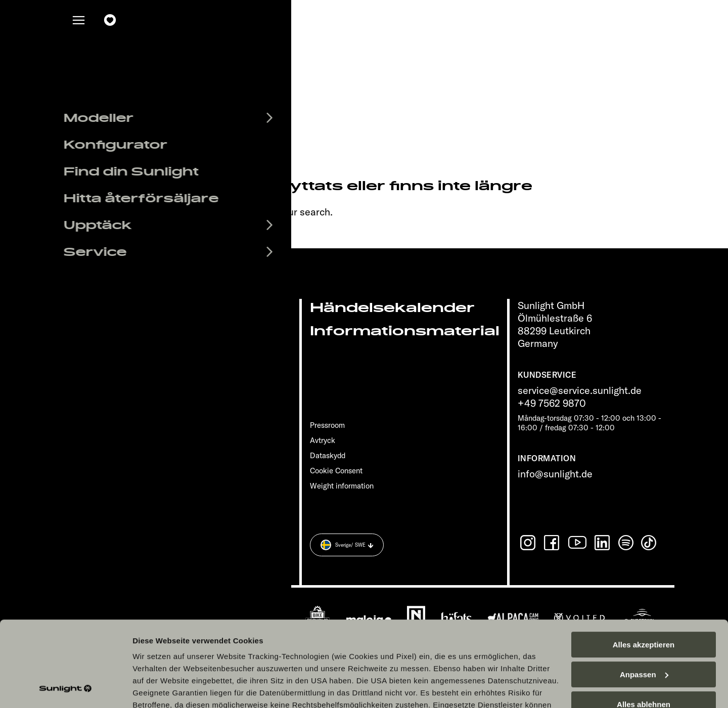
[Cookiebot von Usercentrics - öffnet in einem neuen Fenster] (65, 688)
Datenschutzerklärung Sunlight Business (303, 649)
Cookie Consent (336, 471)
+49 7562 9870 (552, 403)
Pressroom (327, 425)
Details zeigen (158, 688)
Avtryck (323, 440)
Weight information (342, 486)
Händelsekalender (392, 308)
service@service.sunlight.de (580, 390)
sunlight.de (193, 212)
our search (306, 212)
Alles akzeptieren (644, 565)
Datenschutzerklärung (175, 649)
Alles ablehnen (644, 624)
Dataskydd (328, 455)
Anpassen (644, 594)
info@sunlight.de (555, 474)
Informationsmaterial (405, 331)
